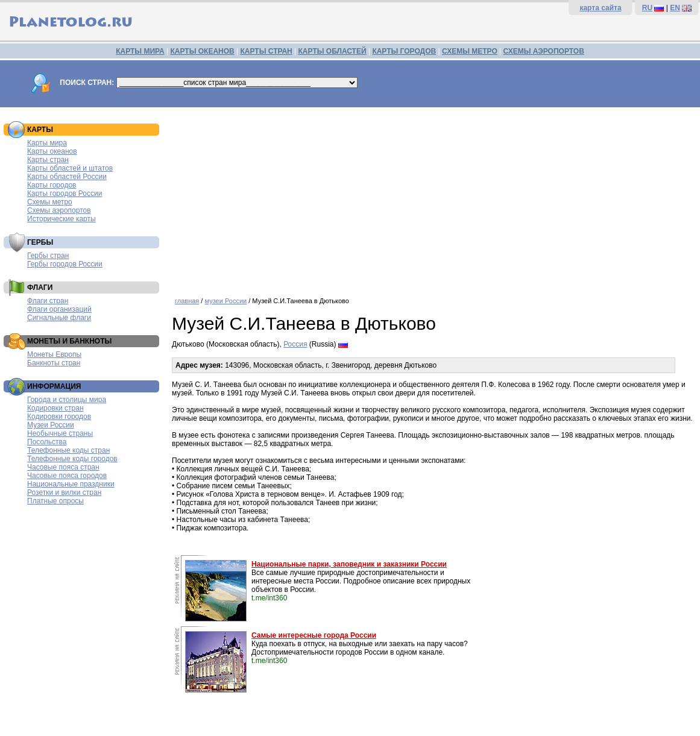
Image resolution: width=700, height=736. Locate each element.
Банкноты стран (54, 363)
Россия (295, 344)
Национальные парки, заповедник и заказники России (349, 564)
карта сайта (600, 8)
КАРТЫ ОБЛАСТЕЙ (333, 51)
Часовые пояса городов (67, 476)
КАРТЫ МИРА (140, 51)
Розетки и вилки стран (64, 492)
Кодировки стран (55, 408)
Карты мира (47, 143)
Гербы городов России (65, 264)
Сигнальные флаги (59, 318)
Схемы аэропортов (59, 210)
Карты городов (52, 185)
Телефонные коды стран (68, 450)
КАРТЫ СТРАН (266, 51)
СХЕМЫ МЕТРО (470, 51)
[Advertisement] (433, 198)
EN (675, 8)
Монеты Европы (54, 354)
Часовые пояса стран (63, 467)
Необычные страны (60, 433)
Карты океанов (52, 151)
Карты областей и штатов (70, 168)
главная (187, 301)
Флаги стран (48, 301)
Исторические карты (61, 219)
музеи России (225, 301)
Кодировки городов (59, 417)
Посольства (47, 442)
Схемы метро (50, 202)
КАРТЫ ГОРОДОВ (404, 51)
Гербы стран (48, 256)
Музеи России (51, 425)
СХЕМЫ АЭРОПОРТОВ (544, 51)
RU (647, 8)
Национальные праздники (71, 484)
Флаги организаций (59, 309)
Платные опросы (55, 501)
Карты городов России (65, 193)
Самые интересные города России (314, 635)
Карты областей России (67, 177)
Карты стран (48, 160)
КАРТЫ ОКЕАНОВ (202, 51)
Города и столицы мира (67, 400)
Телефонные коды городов (72, 459)
